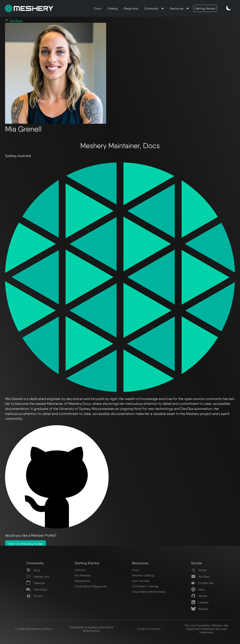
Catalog (113, 8)
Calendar (36, 583)
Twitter (199, 570)
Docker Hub (202, 583)
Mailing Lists (38, 576)
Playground (131, 8)
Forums (35, 596)
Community (152, 8)
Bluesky (200, 609)
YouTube (200, 576)
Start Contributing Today (25, 544)
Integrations (82, 581)
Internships (37, 589)
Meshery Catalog (143, 575)
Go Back (14, 21)
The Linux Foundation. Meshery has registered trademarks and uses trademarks (206, 629)
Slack (198, 589)
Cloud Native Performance (149, 592)
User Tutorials (141, 581)
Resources (177, 8)
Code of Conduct (149, 629)
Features (80, 570)
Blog (33, 570)
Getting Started (205, 8)
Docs (98, 8)
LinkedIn (200, 602)
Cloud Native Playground (90, 586)
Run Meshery (83, 575)
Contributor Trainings (145, 586)
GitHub (199, 596)
